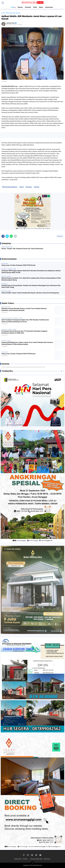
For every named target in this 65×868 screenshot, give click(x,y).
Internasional (49, 7)
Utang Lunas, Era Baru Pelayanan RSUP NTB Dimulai (18, 265)
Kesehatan (29, 187)
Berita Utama (7, 341)
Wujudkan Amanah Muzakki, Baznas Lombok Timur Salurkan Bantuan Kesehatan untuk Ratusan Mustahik (24, 309)
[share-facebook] (3, 236)
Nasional (37, 187)
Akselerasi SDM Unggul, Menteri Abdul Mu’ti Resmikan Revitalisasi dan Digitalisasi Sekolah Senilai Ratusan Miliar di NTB (31, 272)
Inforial (21, 187)
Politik (35, 7)
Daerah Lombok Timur (9, 329)
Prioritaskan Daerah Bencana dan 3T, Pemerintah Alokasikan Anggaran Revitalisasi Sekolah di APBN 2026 (24, 332)
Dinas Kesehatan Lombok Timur (12, 318)
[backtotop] (33, 863)
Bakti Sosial (6, 307)
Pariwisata (28, 7)
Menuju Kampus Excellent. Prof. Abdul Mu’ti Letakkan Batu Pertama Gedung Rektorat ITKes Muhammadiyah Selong (31, 279)
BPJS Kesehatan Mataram (10, 187)
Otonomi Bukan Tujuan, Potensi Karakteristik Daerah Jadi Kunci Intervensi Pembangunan (30, 293)
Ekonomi (20, 7)
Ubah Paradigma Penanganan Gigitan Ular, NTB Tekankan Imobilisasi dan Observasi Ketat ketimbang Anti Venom (25, 321)
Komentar (60, 236)
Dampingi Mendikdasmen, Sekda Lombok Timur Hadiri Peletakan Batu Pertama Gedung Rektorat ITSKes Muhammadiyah (27, 343)
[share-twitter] (7, 236)
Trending (13, 7)
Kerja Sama (47, 859)
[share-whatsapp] (11, 236)
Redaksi (25, 859)
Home (3, 13)
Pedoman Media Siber (36, 859)
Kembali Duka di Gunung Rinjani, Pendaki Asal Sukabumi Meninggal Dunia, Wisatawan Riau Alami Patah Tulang (31, 286)
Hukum (41, 7)
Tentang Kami (18, 859)
